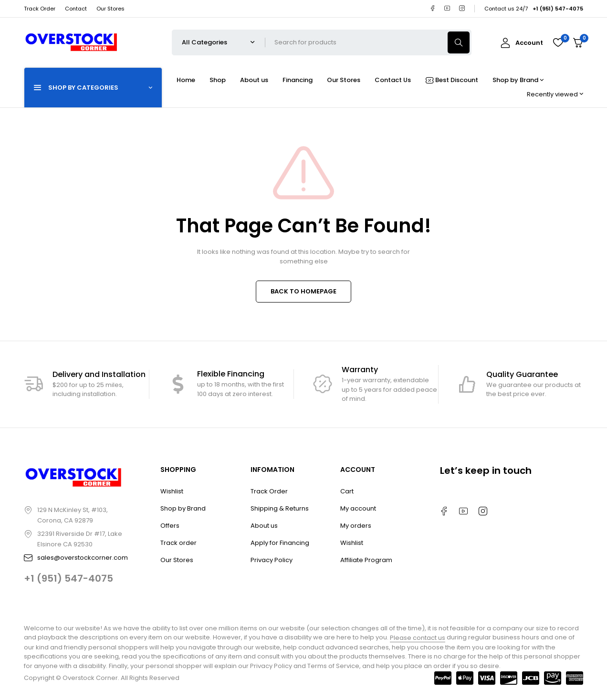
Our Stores (110, 9)
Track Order (40, 9)
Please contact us (418, 638)
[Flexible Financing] (178, 384)
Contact (76, 9)
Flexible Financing (231, 374)
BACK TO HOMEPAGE (303, 291)
